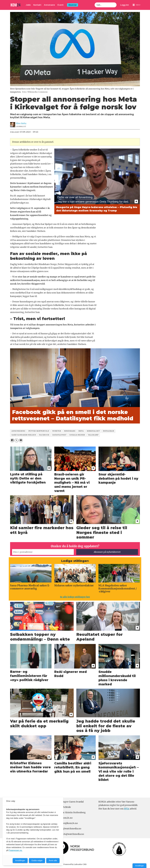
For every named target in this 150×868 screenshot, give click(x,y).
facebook (44, 435)
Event (61, 5)
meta (81, 431)
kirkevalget (93, 431)
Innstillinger (139, 866)
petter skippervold (39, 431)
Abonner (73, 5)
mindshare (70, 431)
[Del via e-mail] (21, 440)
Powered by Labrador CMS (75, 864)
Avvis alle (53, 860)
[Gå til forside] (16, 5)
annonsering (18, 431)
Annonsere (49, 5)
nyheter (57, 431)
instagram (108, 431)
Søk (95, 5)
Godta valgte (37, 860)
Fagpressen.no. (16, 850)
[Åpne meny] (137, 5)
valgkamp (93, 435)
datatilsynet (59, 435)
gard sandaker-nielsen (24, 435)
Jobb (28, 5)
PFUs (127, 809)
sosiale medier (77, 435)
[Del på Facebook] (12, 440)
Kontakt (37, 5)
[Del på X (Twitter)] (16, 440)
